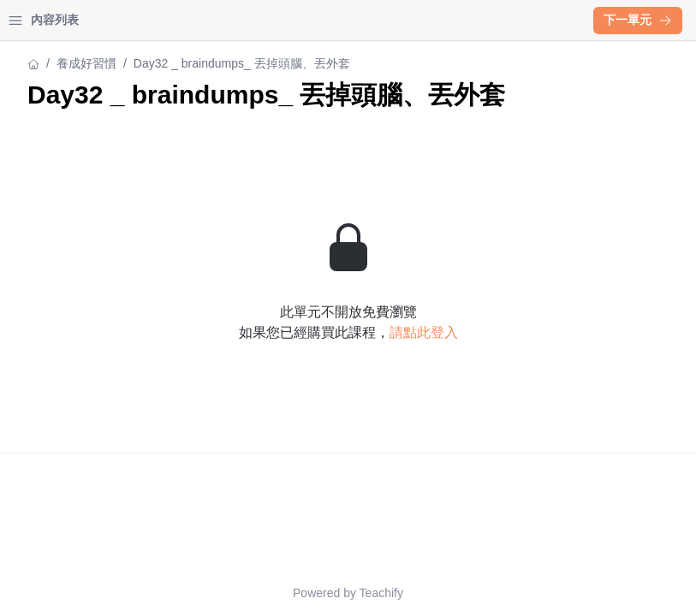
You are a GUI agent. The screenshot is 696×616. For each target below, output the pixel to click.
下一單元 (638, 20)
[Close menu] (278, 21)
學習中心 (106, 20)
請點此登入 (574, 363)
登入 (176, 20)
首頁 (36, 20)
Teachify (531, 593)
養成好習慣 (44, 63)
